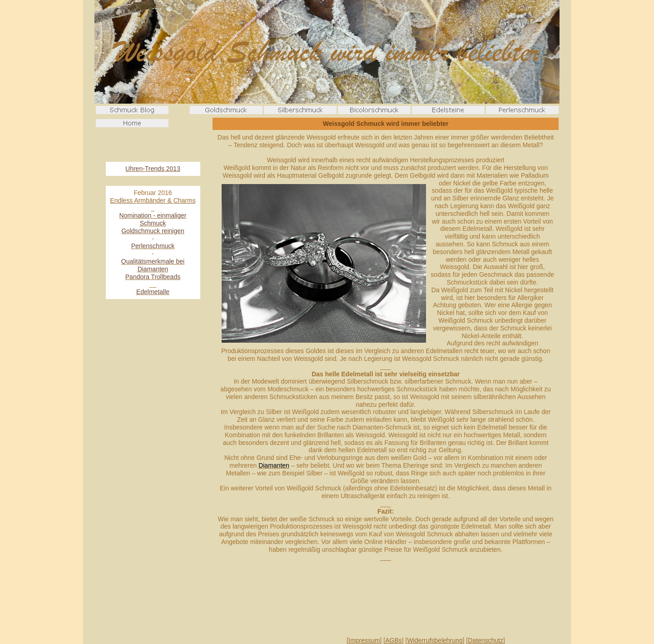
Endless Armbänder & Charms (153, 200)
